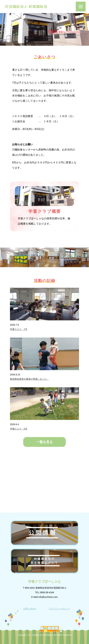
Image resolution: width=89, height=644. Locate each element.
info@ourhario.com (48, 597)
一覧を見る (44, 442)
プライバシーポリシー (59, 609)
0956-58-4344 (47, 592)
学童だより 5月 (19, 429)
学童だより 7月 (19, 329)
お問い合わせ (30, 609)
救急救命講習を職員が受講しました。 (29, 379)
